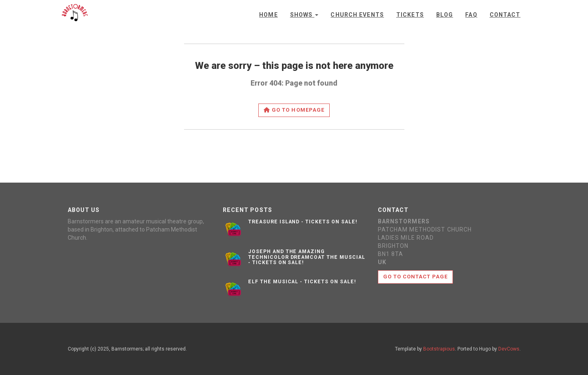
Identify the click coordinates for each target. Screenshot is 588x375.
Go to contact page (416, 277)
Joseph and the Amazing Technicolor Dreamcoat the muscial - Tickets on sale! (307, 257)
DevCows (509, 349)
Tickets (410, 15)
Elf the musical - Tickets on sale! (302, 282)
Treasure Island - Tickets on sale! (303, 222)
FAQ (471, 15)
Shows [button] (304, 15)
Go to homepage (294, 110)
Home (268, 15)
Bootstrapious (439, 349)
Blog (445, 15)
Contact (505, 15)
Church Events (357, 15)
